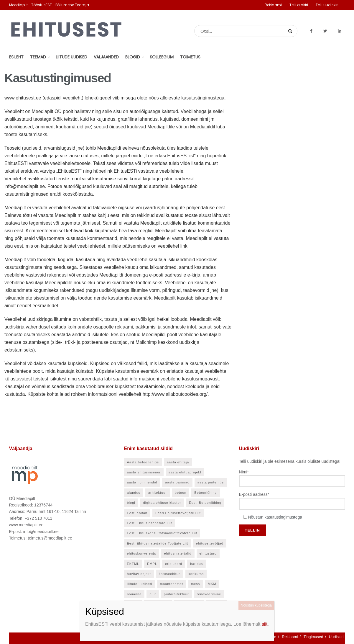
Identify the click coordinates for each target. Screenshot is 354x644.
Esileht (16, 57)
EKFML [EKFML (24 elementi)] (133, 564)
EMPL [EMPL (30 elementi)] (152, 564)
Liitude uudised (71, 57)
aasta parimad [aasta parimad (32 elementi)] (177, 482)
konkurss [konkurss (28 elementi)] (196, 574)
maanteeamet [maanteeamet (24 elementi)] (172, 584)
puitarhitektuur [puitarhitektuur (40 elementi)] (176, 594)
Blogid (133, 57)
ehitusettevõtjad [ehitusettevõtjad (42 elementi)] (210, 543)
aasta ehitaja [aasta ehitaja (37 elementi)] (178, 462)
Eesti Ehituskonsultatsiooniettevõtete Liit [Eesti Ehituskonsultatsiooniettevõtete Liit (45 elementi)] (162, 533)
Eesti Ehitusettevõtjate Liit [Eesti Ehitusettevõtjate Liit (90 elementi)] (178, 513)
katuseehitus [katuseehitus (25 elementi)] (170, 574)
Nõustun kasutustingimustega (275, 517)
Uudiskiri (336, 637)
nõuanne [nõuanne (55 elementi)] (134, 594)
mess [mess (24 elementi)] (195, 584)
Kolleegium (162, 57)
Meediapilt (18, 5)
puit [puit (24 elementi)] (153, 594)
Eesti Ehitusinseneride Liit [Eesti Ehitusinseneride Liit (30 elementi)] (150, 523)
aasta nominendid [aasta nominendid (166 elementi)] (142, 482)
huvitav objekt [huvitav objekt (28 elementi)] (139, 574)
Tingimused (313, 637)
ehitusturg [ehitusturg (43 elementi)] (208, 553)
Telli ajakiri (299, 5)
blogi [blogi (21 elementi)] (131, 503)
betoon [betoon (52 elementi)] (181, 493)
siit (265, 624)
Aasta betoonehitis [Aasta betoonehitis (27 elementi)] (143, 462)
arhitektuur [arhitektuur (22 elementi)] (158, 493)
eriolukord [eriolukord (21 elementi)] (174, 564)
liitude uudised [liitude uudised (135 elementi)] (140, 584)
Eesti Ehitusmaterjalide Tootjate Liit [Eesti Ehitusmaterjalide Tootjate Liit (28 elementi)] (158, 543)
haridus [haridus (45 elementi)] (196, 564)
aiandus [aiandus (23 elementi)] (134, 493)
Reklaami (273, 5)
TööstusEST (42, 5)
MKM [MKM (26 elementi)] (212, 584)
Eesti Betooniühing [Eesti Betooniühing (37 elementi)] (205, 503)
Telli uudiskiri (327, 5)
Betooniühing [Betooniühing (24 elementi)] (205, 493)
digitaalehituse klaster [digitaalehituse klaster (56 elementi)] (162, 503)
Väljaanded (106, 57)
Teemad (38, 57)
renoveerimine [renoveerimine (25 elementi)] (209, 594)
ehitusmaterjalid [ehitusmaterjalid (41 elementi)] (178, 553)
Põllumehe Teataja (72, 5)
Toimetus (190, 57)
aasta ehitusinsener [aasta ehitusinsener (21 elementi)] (144, 472)
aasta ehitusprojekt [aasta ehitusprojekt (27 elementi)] (185, 472)
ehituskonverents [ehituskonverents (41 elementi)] (142, 553)
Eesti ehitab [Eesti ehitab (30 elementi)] (137, 513)
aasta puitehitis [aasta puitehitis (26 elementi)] (211, 482)
